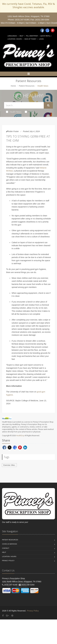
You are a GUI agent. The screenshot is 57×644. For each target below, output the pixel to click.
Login (41, 39)
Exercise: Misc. (9, 465)
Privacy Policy (8, 561)
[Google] (47, 30)
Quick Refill (45, 36)
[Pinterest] (53, 30)
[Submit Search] (48, 105)
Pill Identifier (32, 36)
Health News (14, 112)
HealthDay (20, 436)
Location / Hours (15, 39)
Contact (6, 548)
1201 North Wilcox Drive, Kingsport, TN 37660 (29, 16)
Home (13, 86)
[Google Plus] (7, 616)
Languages (12, 36)
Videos (30, 112)
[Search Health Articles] (24, 105)
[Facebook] (42, 30)
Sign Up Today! (30, 39)
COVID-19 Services (9, 544)
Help (21, 36)
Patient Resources (27, 86)
